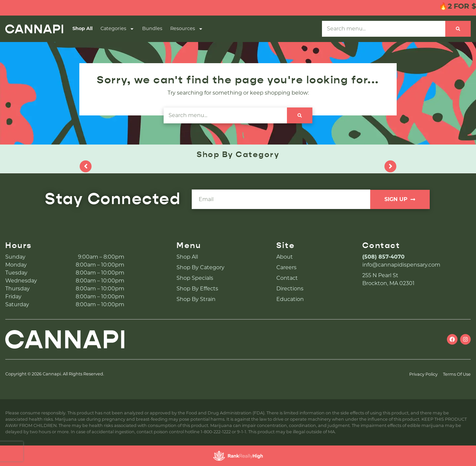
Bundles (152, 28)
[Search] (458, 29)
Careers (286, 267)
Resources (187, 29)
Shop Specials (195, 278)
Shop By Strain (196, 299)
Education (290, 299)
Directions (290, 289)
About (285, 257)
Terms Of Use (457, 374)
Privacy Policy (423, 374)
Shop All (82, 28)
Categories (117, 29)
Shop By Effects (197, 289)
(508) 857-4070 (383, 257)
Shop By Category (200, 267)
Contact (287, 278)
